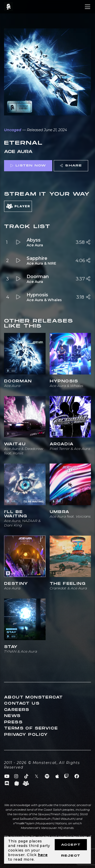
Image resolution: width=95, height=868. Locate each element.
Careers (17, 710)
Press (13, 722)
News (12, 716)
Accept (71, 845)
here (43, 855)
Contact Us (22, 703)
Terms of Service (31, 728)
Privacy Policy (26, 735)
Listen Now (28, 166)
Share (71, 166)
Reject (71, 856)
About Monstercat (33, 697)
